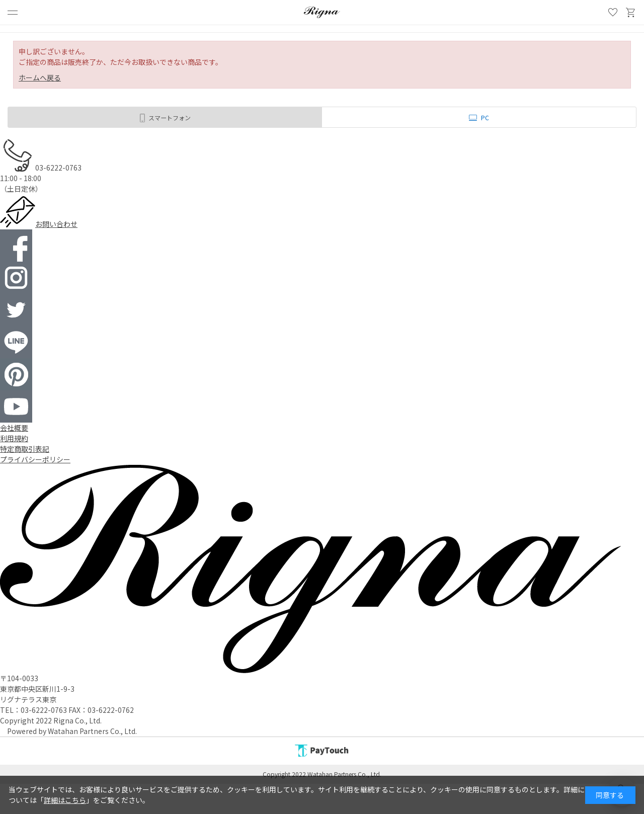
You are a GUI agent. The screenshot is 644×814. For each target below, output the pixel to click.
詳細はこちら (65, 800)
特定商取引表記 (25, 449)
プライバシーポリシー (35, 459)
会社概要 (14, 428)
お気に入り (613, 13)
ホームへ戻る (40, 77)
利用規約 (14, 438)
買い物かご (631, 13)
